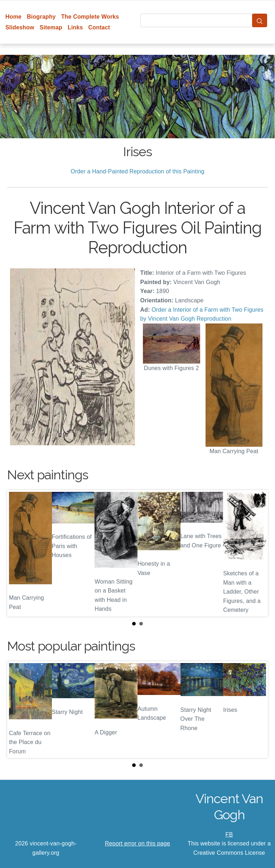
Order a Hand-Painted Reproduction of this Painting (137, 171)
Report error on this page (137, 843)
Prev (18, 553)
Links (75, 27)
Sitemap (51, 27)
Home (13, 17)
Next (257, 553)
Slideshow (20, 27)
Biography (41, 17)
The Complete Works (90, 17)
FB (229, 835)
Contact (99, 27)
